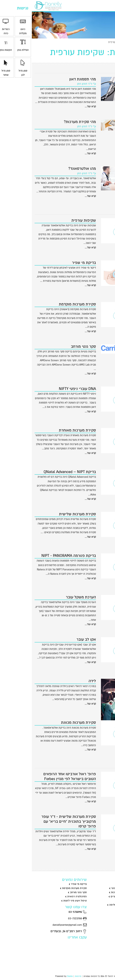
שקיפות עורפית (52, 220)
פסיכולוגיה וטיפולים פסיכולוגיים (94, 896)
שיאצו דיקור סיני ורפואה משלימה (94, 905)
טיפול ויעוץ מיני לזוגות (42, 901)
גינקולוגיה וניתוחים (102, 884)
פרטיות (46, 976)
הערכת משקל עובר (49, 597)
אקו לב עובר (54, 639)
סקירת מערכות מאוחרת (46, 430)
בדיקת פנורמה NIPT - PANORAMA (37, 556)
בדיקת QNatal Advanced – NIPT (38, 472)
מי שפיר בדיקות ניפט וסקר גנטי (95, 888)
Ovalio (38, 976)
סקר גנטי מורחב (52, 347)
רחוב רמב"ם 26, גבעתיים (37, 931)
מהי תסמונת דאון (51, 79)
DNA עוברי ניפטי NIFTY (46, 389)
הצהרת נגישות (103, 957)
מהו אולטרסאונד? (50, 169)
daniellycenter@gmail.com (38, 925)
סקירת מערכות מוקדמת (46, 304)
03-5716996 (46, 912)
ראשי (110, 42)
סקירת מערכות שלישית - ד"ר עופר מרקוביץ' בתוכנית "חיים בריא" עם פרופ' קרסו (37, 821)
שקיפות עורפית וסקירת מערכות (95, 892)
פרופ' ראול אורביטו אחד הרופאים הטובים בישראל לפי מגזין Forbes (38, 776)
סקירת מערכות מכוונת (47, 723)
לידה (60, 681)
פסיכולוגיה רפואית (44, 896)
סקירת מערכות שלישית (46, 514)
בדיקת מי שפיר (52, 263)
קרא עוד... (58, 106)
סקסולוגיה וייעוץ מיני (100, 901)
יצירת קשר (90, 5)
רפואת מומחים (103, 909)
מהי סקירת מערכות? (48, 122)
